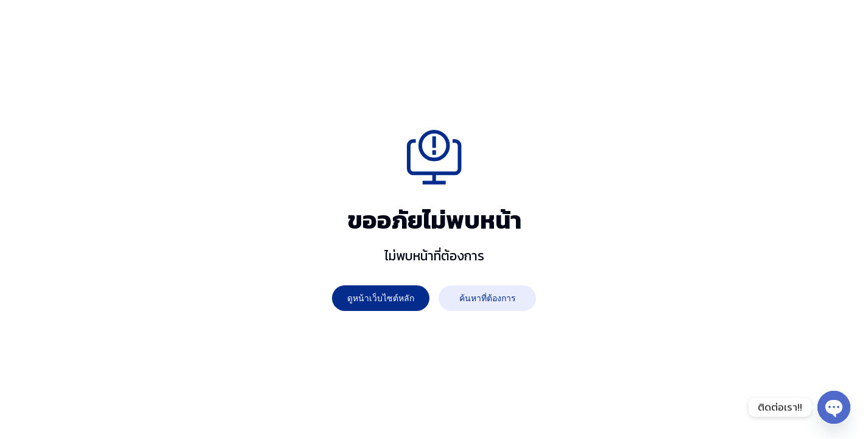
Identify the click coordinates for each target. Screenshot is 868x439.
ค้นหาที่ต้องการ (488, 298)
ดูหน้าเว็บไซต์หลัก (381, 298)
